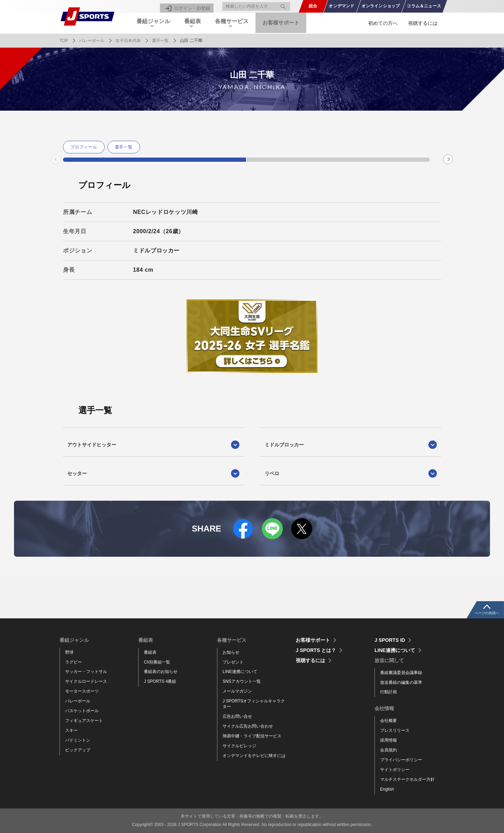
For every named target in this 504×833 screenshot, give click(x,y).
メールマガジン (237, 691)
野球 (69, 652)
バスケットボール (82, 711)
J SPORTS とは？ (316, 650)
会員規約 (388, 750)
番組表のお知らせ (161, 672)
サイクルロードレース (86, 681)
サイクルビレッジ (239, 746)
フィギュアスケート (84, 721)
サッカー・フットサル (86, 672)
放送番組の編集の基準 (401, 682)
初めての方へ (383, 23)
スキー (71, 730)
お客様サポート (293, 23)
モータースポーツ (82, 691)
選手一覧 (160, 41)
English (387, 789)
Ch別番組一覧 (157, 662)
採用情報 (388, 740)
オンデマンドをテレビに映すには (254, 756)
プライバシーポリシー (401, 760)
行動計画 (388, 692)
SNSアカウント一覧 (242, 681)
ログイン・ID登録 (193, 6)
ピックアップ (78, 750)
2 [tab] (338, 160)
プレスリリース (395, 730)
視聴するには (423, 23)
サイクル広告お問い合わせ (248, 726)
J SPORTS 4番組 (160, 681)
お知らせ (231, 652)
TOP (64, 41)
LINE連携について (240, 672)
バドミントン (78, 740)
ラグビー (73, 662)
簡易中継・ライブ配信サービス (252, 736)
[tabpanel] (85, 147)
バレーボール (92, 41)
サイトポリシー (395, 770)
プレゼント (233, 662)
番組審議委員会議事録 (401, 673)
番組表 (150, 652)
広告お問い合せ (237, 716)
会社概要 (388, 721)
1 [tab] (155, 160)
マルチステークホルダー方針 (407, 779)
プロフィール (84, 147)
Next (448, 159)
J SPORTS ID (390, 640)
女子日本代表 (128, 41)
